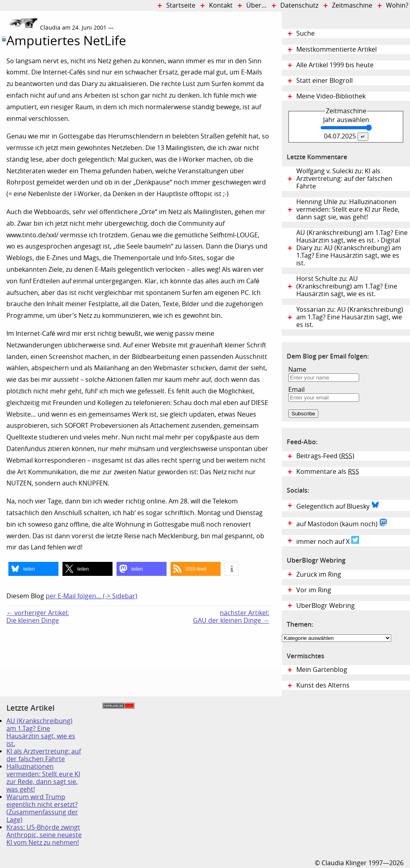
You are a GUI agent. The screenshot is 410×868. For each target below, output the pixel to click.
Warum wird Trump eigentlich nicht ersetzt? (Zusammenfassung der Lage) (42, 808)
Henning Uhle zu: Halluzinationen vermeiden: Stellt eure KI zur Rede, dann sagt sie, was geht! (348, 209)
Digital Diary (3, 137)
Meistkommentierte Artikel (337, 49)
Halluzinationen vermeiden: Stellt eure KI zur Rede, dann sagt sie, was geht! (43, 778)
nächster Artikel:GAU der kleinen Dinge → (231, 617)
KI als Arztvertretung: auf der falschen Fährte (44, 755)
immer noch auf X (328, 541)
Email (296, 390)
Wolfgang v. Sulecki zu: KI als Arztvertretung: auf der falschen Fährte (344, 179)
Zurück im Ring (319, 574)
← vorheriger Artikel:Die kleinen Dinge (38, 617)
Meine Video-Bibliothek (331, 96)
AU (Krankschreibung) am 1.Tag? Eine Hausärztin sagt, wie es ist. (41, 732)
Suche (305, 33)
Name (297, 370)
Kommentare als (328, 472)
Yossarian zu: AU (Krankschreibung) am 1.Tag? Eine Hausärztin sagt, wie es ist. (350, 317)
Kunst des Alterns (323, 685)
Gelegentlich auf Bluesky (338, 505)
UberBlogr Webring (326, 606)
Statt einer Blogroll (325, 81)
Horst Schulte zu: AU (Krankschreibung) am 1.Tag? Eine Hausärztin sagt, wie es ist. (347, 286)
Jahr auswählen (346, 120)
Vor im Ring (314, 590)
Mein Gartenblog (322, 670)
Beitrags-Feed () (325, 456)
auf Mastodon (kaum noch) (342, 523)
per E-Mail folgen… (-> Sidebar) (91, 596)
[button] (33, 569)
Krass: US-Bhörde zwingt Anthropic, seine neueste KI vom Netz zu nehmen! (44, 835)
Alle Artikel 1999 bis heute (335, 65)
